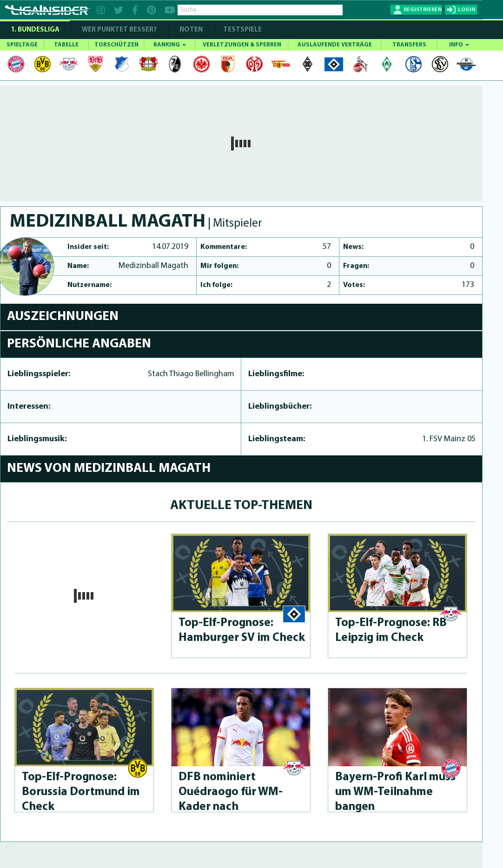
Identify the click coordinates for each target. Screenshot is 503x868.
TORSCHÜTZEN (116, 45)
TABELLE (66, 45)
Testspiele (242, 30)
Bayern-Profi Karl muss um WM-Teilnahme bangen (395, 792)
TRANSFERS (409, 45)
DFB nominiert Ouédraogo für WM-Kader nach (231, 792)
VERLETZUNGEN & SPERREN (242, 45)
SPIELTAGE (22, 45)
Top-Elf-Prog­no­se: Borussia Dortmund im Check (81, 792)
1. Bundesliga (35, 30)
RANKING (170, 45)
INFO (459, 45)
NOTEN (191, 30)
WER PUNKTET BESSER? (119, 30)
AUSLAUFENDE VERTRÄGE (335, 45)
